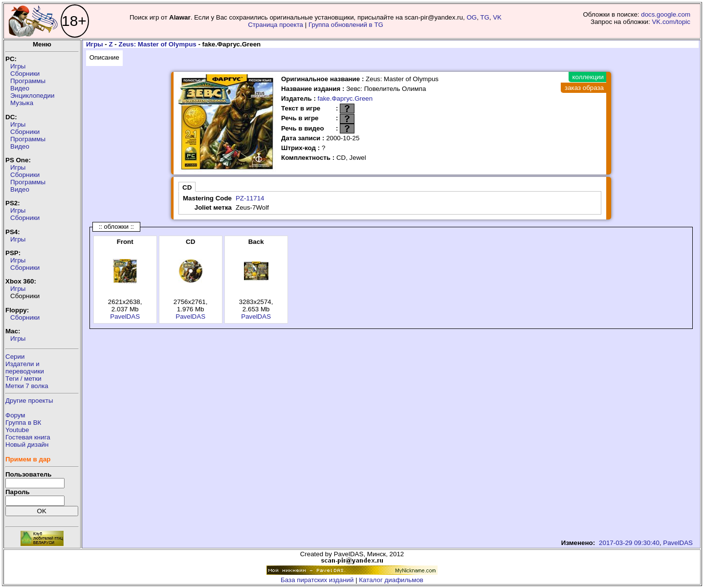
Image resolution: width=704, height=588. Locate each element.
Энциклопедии (32, 96)
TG (485, 17)
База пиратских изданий (317, 580)
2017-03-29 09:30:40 (629, 543)
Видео (20, 88)
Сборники (25, 74)
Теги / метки (23, 379)
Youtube (17, 430)
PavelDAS (125, 316)
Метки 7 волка (27, 386)
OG (472, 17)
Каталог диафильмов (391, 580)
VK (497, 17)
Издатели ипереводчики (25, 368)
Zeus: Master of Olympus (158, 44)
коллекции (588, 77)
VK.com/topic (671, 22)
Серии (15, 357)
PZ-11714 (250, 198)
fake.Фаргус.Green (345, 98)
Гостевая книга (28, 437)
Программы (28, 81)
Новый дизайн (27, 445)
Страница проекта (275, 25)
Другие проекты (29, 401)
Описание (104, 57)
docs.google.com (666, 14)
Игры (18, 66)
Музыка (22, 103)
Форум (15, 415)
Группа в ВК (23, 423)
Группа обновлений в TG (346, 25)
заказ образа (584, 88)
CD (187, 187)
